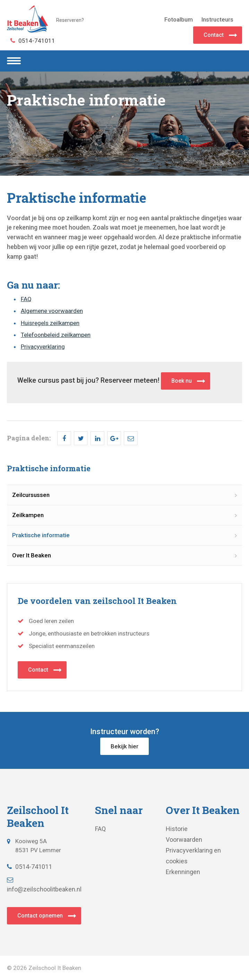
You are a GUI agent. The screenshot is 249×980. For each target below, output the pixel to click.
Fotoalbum (179, 19)
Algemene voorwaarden (52, 311)
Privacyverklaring (43, 347)
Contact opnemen (40, 916)
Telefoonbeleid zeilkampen (56, 335)
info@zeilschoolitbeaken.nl (44, 885)
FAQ (26, 299)
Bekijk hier (124, 746)
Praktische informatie (41, 535)
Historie (177, 829)
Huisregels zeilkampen (50, 323)
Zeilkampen (28, 515)
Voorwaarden (184, 840)
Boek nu (182, 381)
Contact (214, 35)
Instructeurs (217, 19)
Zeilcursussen (31, 495)
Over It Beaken (32, 555)
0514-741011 (33, 41)
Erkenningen (183, 872)
